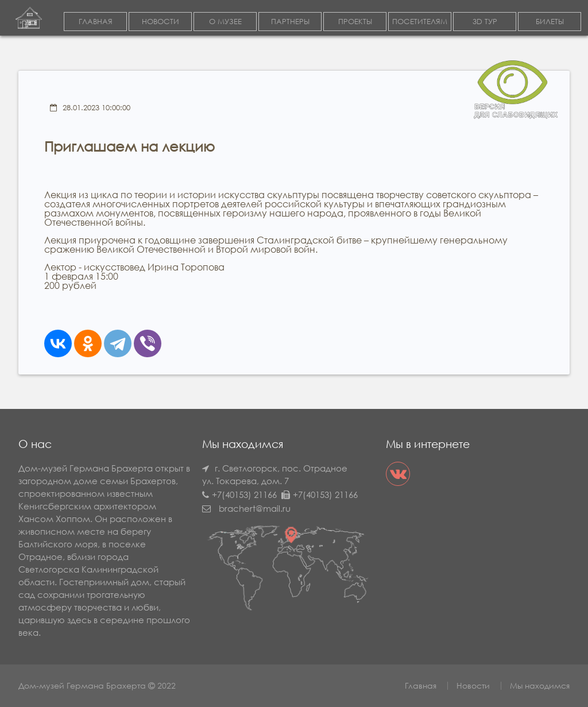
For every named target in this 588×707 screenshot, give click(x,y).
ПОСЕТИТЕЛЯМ (420, 22)
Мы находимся (540, 685)
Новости (473, 685)
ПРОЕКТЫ (355, 22)
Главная (421, 685)
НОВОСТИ (160, 22)
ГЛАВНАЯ (96, 22)
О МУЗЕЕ (225, 22)
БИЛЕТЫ (550, 22)
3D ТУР (485, 22)
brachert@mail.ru (255, 508)
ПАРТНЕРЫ (290, 22)
